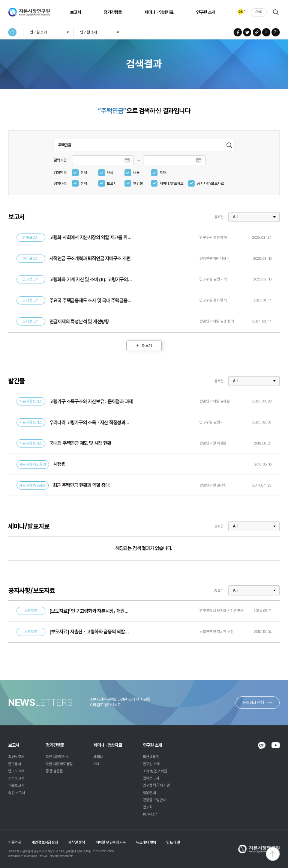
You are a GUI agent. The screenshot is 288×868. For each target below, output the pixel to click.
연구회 (148, 807)
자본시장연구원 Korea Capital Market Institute (29, 12)
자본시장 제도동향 (59, 764)
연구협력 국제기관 (156, 785)
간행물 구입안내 (155, 800)
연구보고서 (16, 771)
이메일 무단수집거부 (111, 842)
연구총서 (15, 764)
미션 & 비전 (151, 757)
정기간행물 (112, 12)
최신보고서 (16, 757)
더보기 (147, 346)
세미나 (98, 757)
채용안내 (149, 793)
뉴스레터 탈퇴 (146, 842)
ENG (259, 12)
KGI (96, 764)
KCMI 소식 (151, 814)
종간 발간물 (54, 771)
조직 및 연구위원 (155, 771)
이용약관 (15, 842)
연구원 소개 (205, 12)
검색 (276, 12)
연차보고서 (151, 778)
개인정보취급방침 (45, 842)
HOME (12, 32)
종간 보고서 (17, 793)
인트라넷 (173, 842)
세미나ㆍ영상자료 (158, 12)
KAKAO (262, 746)
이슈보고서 (16, 785)
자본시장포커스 (57, 757)
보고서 (75, 12)
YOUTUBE (276, 745)
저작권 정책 (77, 842)
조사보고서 (16, 778)
